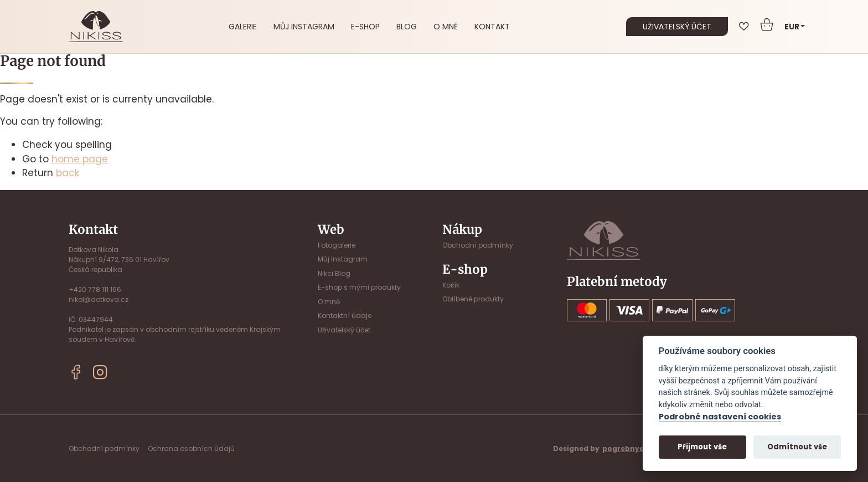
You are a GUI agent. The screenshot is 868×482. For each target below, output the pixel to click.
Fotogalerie (337, 245)
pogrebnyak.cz (631, 448)
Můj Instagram (304, 27)
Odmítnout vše (797, 447)
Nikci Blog (334, 273)
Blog (407, 27)
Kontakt (492, 27)
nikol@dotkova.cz (99, 299)
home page (80, 159)
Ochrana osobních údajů (191, 448)
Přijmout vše (702, 447)
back (68, 173)
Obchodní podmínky (478, 245)
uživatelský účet (677, 27)
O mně (446, 27)
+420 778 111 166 (95, 289)
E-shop (365, 27)
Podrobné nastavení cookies (720, 417)
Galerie (243, 27)
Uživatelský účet (344, 330)
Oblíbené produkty (473, 299)
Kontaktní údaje (345, 316)
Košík (451, 285)
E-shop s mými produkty (359, 287)
